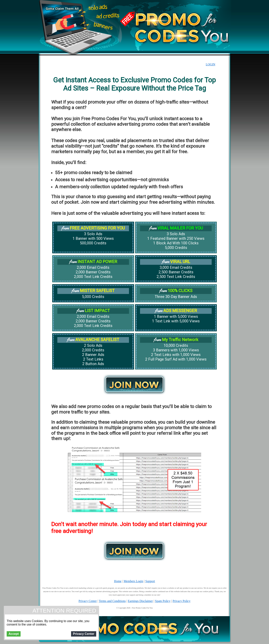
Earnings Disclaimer (140, 601)
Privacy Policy (182, 601)
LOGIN (211, 64)
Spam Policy (163, 601)
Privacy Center (88, 601)
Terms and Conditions (112, 601)
